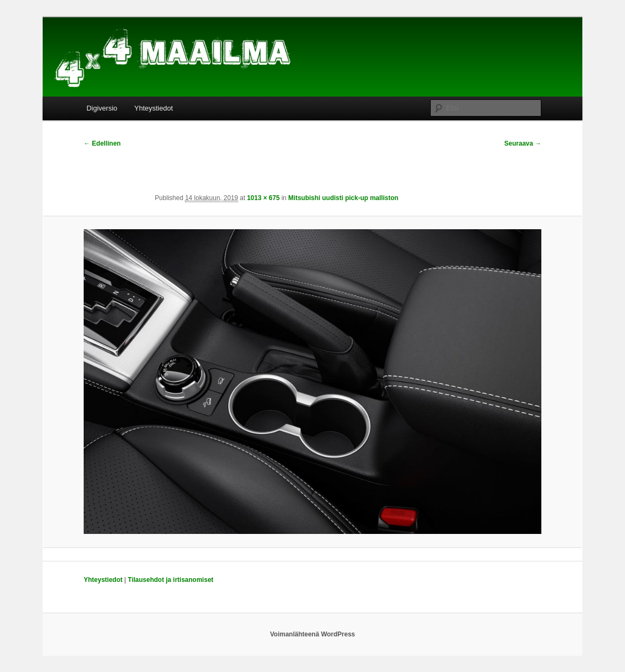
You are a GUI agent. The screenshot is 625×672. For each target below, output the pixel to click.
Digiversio (102, 108)
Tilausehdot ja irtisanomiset (171, 580)
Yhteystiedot (154, 108)
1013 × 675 (263, 198)
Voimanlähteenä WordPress (312, 634)
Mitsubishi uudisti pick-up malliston (343, 198)
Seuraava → (523, 143)
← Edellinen (102, 143)
